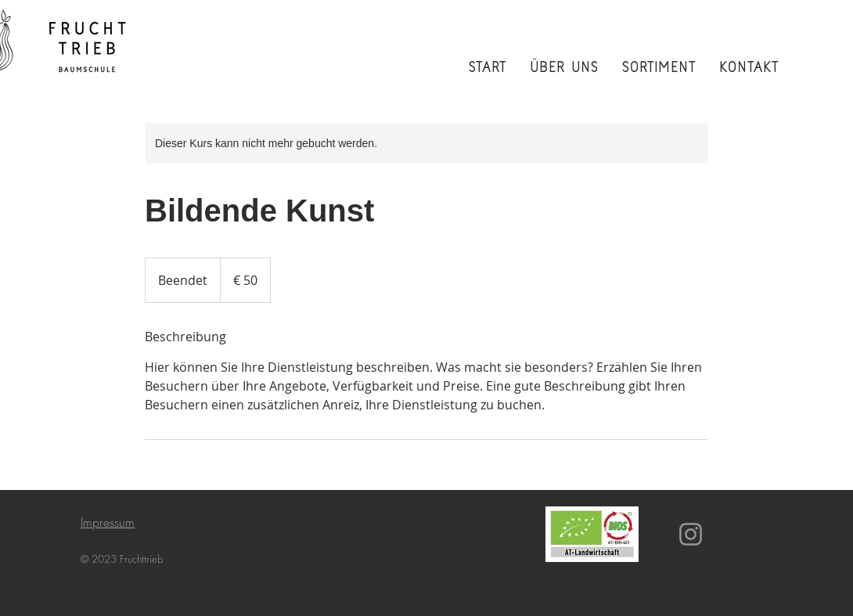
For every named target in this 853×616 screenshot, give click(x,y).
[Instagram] (691, 534)
